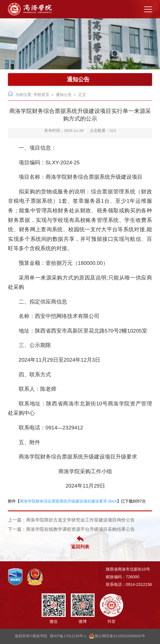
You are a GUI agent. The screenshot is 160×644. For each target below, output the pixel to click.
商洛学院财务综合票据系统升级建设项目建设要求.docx (68, 501)
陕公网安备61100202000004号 (117, 636)
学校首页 (41, 95)
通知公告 (64, 95)
